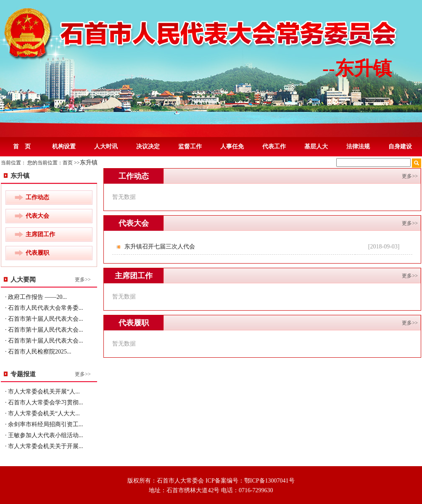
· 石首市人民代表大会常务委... (44, 308)
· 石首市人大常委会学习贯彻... (44, 402)
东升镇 (89, 162)
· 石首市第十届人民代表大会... (44, 319)
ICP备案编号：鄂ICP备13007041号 (250, 481)
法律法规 (358, 146)
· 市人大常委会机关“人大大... (42, 413)
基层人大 (316, 146)
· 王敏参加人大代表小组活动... (44, 435)
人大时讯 (106, 146)
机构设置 (64, 146)
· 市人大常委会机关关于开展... (44, 446)
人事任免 (232, 146)
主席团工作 (40, 234)
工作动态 (37, 197)
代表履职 (37, 253)
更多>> (83, 280)
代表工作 (274, 146)
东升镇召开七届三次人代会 (161, 247)
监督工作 (190, 146)
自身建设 (400, 146)
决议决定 (148, 146)
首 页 (22, 146)
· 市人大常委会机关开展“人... (42, 392)
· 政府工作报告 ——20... (36, 297)
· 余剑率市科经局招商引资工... (44, 424)
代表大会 (37, 216)
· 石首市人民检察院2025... (38, 352)
